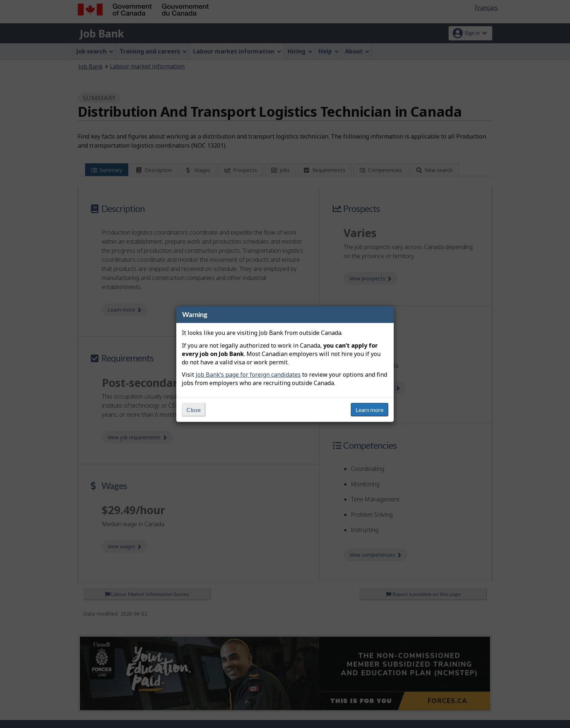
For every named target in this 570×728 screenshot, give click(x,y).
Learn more (370, 410)
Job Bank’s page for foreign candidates (248, 375)
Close (194, 410)
